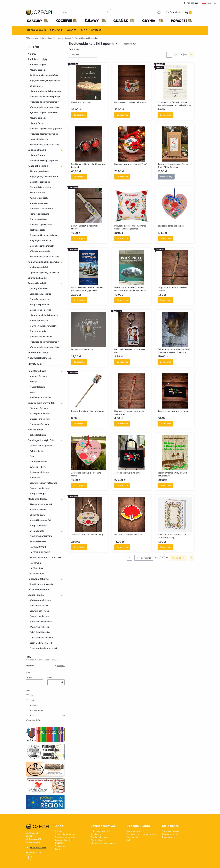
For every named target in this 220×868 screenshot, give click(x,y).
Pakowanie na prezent (65, 837)
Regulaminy (96, 834)
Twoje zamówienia (171, 831)
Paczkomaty (132, 837)
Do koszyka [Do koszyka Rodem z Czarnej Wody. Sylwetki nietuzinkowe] (165, 485)
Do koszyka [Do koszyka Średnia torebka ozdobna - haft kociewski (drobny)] (165, 547)
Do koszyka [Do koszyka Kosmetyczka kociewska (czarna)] (165, 424)
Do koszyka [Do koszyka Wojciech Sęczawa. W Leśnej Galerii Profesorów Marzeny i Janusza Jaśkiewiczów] (165, 362)
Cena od (29, 677)
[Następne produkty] (178, 558)
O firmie (58, 831)
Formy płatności (134, 831)
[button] (108, 12)
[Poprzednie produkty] (144, 558)
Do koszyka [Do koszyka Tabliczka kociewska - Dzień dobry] (79, 547)
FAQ (128, 840)
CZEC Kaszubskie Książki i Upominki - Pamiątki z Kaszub (48, 38)
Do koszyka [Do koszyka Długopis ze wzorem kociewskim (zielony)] (165, 300)
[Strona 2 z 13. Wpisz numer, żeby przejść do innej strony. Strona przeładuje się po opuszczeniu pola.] (181, 55)
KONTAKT (59, 843)
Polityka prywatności (100, 831)
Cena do (51, 677)
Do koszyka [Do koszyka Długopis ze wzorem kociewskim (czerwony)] (122, 424)
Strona (176, 55)
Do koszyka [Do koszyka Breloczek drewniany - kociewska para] (122, 362)
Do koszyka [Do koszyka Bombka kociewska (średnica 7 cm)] (122, 177)
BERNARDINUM (37, 710)
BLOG (57, 849)
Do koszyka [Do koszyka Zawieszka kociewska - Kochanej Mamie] (79, 485)
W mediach (60, 846)
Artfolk (33, 701)
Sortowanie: (74, 49)
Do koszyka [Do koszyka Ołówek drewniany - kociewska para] (79, 424)
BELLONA (34, 706)
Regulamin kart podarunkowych (141, 834)
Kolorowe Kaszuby (63, 840)
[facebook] (29, 857)
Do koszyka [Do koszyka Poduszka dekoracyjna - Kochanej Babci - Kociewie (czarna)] (122, 238)
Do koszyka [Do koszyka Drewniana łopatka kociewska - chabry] (79, 238)
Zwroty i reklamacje (99, 837)
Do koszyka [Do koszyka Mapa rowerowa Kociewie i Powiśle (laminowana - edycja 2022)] (79, 300)
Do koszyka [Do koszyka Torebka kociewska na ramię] (122, 485)
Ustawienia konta (170, 834)
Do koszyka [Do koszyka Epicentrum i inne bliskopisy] (79, 362)
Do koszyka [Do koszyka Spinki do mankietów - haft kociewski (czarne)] (79, 177)
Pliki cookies (96, 840)
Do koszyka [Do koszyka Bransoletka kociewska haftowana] (122, 115)
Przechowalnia (169, 837)
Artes (32, 696)
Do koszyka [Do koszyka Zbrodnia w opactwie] (79, 115)
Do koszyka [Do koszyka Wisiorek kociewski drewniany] (122, 547)
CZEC (33, 715)
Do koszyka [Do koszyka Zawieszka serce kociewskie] (165, 238)
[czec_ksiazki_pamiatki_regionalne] (38, 827)
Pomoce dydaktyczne (65, 834)
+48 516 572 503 (38, 847)
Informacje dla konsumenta (103, 843)
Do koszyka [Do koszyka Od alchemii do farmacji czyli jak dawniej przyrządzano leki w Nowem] (165, 115)
